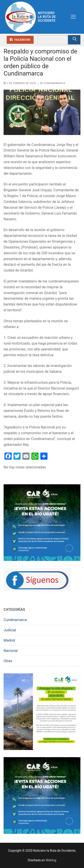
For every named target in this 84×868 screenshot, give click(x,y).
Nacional (11, 651)
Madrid (9, 640)
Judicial (10, 630)
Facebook (20, 40)
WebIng (51, 860)
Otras (8, 661)
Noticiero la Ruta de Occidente (47, 17)
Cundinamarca (53, 83)
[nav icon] (73, 17)
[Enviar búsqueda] (74, 40)
